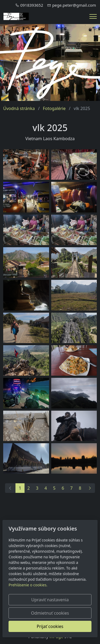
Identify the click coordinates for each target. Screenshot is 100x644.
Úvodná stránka (19, 108)
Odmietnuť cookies (50, 613)
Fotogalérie (54, 108)
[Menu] (93, 16)
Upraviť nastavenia (50, 600)
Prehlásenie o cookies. (28, 585)
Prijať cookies (50, 626)
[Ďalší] (90, 488)
